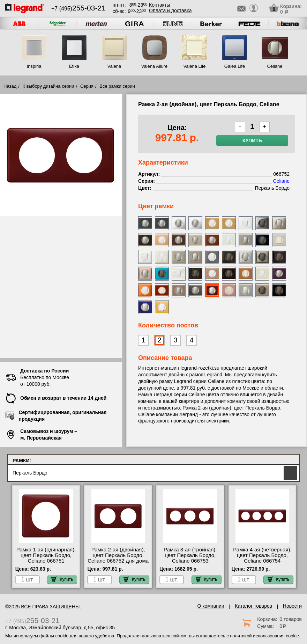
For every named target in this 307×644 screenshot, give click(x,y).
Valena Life (194, 66)
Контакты (159, 5)
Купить (252, 140)
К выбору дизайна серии (48, 86)
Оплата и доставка (170, 10)
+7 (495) (78, 9)
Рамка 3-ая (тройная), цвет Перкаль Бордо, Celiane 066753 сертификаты (190, 558)
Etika (74, 66)
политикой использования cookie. (265, 636)
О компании (211, 606)
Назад (10, 86)
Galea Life (235, 66)
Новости (292, 606)
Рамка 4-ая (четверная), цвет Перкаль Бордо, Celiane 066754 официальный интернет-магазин (263, 561)
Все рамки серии (117, 86)
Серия (87, 86)
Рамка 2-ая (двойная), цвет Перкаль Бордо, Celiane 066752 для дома (118, 555)
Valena (114, 66)
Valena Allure (155, 66)
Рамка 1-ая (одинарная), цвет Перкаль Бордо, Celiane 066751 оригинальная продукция (46, 558)
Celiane (275, 66)
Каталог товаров (253, 606)
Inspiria (34, 66)
